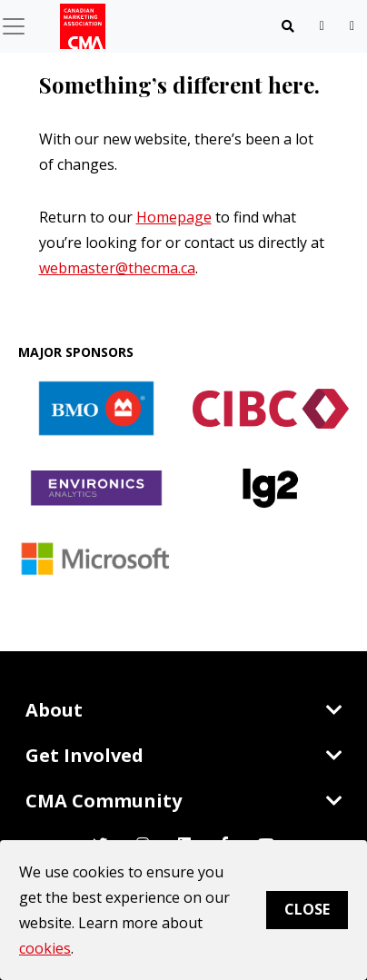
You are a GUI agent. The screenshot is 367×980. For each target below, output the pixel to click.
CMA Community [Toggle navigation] (184, 801)
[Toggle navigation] (288, 26)
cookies (45, 948)
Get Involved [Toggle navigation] (184, 755)
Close (307, 909)
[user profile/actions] (352, 26)
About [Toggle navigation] (184, 710)
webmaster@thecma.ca (117, 268)
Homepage (174, 217)
